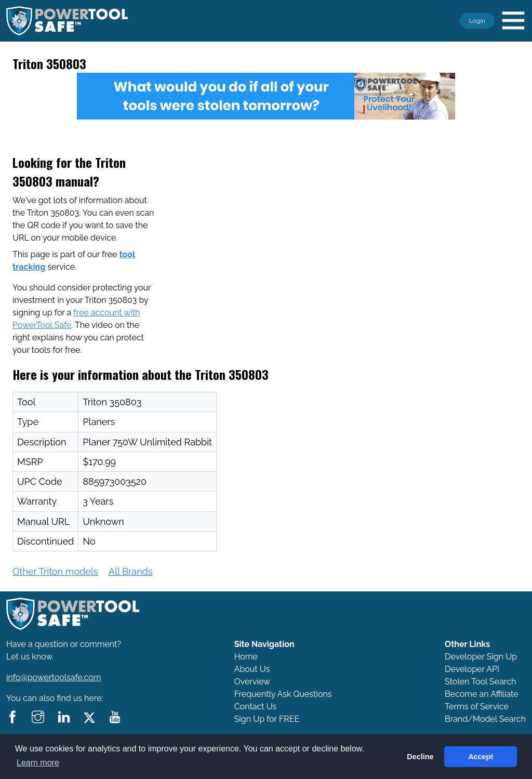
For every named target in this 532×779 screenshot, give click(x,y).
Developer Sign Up (481, 657)
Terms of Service (477, 707)
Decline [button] (420, 757)
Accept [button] (481, 757)
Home (246, 657)
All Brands (130, 571)
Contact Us (256, 707)
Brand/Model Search (485, 719)
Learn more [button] (38, 763)
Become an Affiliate (482, 694)
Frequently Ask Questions (283, 694)
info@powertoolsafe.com (54, 677)
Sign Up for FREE (267, 719)
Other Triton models (55, 571)
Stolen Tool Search (480, 682)
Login (477, 21)
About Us (252, 669)
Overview (252, 682)
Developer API (472, 669)
